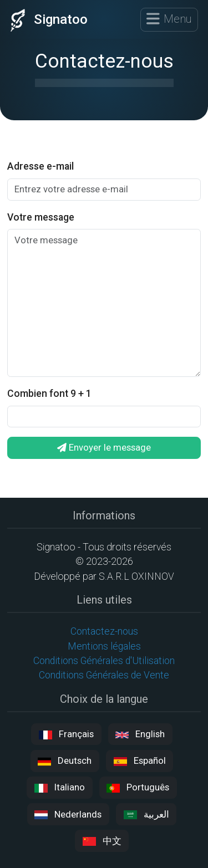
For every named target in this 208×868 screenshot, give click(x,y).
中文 (102, 841)
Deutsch (65, 761)
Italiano (60, 787)
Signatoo (47, 19)
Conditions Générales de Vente (104, 675)
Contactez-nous (104, 631)
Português (138, 787)
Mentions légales (104, 646)
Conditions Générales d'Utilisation (104, 661)
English (140, 734)
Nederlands (68, 815)
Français (66, 734)
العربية (146, 815)
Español (140, 761)
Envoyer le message (104, 447)
